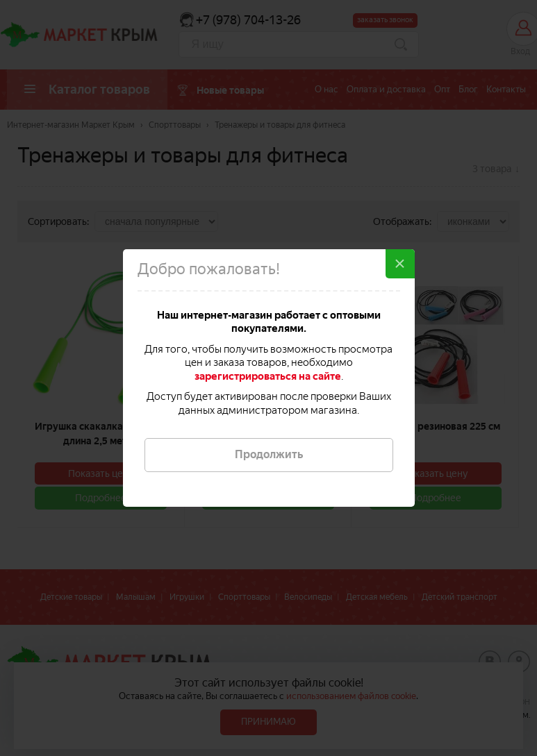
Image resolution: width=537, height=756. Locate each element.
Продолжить (269, 454)
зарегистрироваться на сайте (268, 376)
